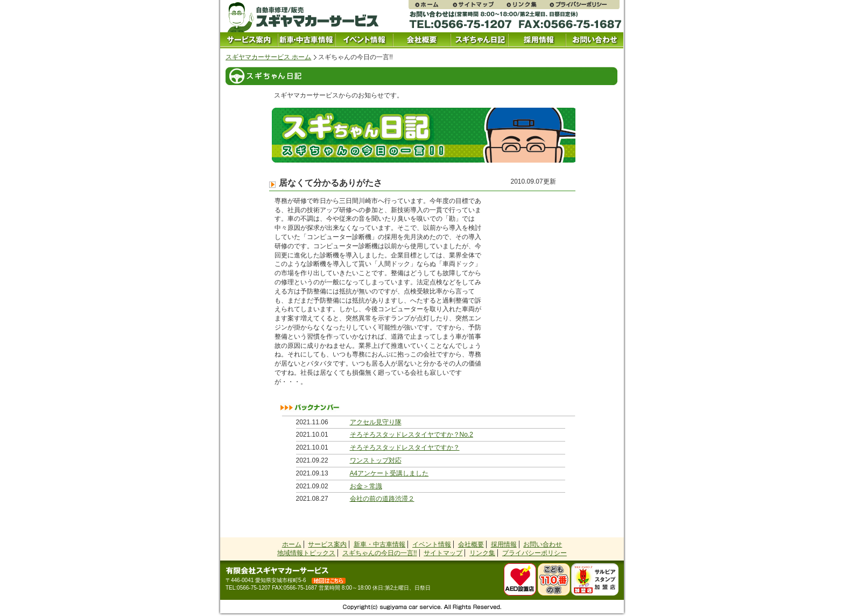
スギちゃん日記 (479, 40)
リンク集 (527, 5)
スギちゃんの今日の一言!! (380, 553)
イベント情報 (364, 40)
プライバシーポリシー (584, 5)
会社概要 (422, 40)
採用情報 (537, 40)
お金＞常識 (366, 486)
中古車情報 (307, 40)
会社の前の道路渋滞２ (382, 499)
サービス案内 (249, 40)
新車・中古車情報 (379, 544)
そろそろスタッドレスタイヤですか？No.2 (412, 435)
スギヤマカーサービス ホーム (268, 57)
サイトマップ (479, 5)
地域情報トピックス (306, 553)
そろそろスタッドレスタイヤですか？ (405, 447)
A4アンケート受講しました (389, 473)
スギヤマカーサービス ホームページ (430, 5)
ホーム (292, 544)
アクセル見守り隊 (376, 422)
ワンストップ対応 (376, 460)
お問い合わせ (595, 40)
